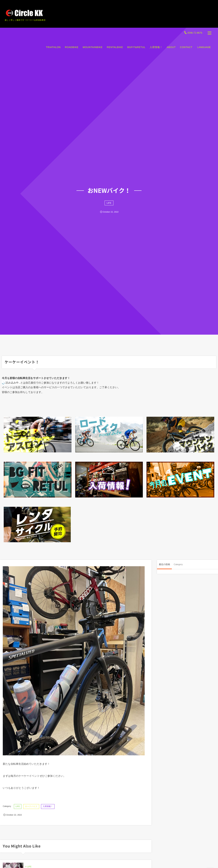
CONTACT (185, 44)
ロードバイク (31, 807)
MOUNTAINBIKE (92, 44)
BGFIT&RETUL (136, 44)
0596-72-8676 (194, 29)
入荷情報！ (155, 44)
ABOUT (170, 44)
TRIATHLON (52, 44)
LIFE (109, 203)
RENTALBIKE (114, 44)
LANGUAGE (203, 44)
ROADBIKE (71, 44)
